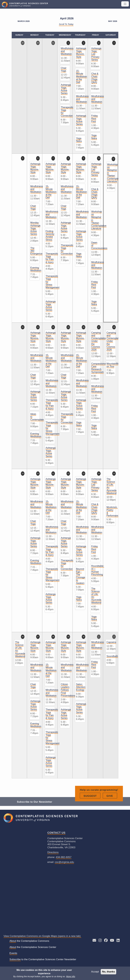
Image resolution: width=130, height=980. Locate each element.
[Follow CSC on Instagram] (100, 941)
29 (23, 43)
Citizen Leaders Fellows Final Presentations (68, 690)
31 (53, 43)
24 (99, 473)
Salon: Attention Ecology (81, 687)
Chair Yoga (64, 69)
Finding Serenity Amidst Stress (50, 235)
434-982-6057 (64, 857)
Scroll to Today (66, 24)
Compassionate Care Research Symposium (99, 368)
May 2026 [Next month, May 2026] (113, 21)
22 (68, 473)
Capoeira (111, 642)
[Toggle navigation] (125, 4)
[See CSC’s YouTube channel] (112, 941)
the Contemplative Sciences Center (33, 947)
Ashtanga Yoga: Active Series (66, 89)
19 (23, 473)
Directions (53, 852)
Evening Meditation (36, 269)
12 (23, 327)
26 (23, 637)
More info (71, 976)
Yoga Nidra (79, 140)
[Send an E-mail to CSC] (94, 941)
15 (68, 327)
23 (84, 473)
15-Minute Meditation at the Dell (81, 76)
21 (53, 473)
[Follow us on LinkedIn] (118, 941)
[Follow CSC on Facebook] (106, 941)
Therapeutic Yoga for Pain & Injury (52, 258)
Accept (95, 972)
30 (38, 43)
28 (53, 637)
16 (84, 327)
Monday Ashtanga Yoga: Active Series (35, 228)
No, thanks (108, 972)
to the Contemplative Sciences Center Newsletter (43, 960)
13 (38, 327)
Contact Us (56, 833)
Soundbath (112, 656)
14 (53, 327)
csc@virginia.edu (64, 862)
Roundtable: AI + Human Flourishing (98, 570)
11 (113, 159)
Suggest (92, 805)
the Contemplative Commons (29, 941)
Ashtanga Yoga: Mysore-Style (81, 53)
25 (114, 473)
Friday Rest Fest (94, 119)
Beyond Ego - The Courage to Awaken (80, 576)
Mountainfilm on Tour (113, 365)
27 (38, 637)
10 (99, 158)
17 (99, 327)
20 (38, 473)
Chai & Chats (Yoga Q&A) (95, 78)
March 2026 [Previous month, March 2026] (24, 21)
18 (114, 327)
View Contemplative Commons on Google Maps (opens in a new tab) (42, 936)
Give (112, 805)
